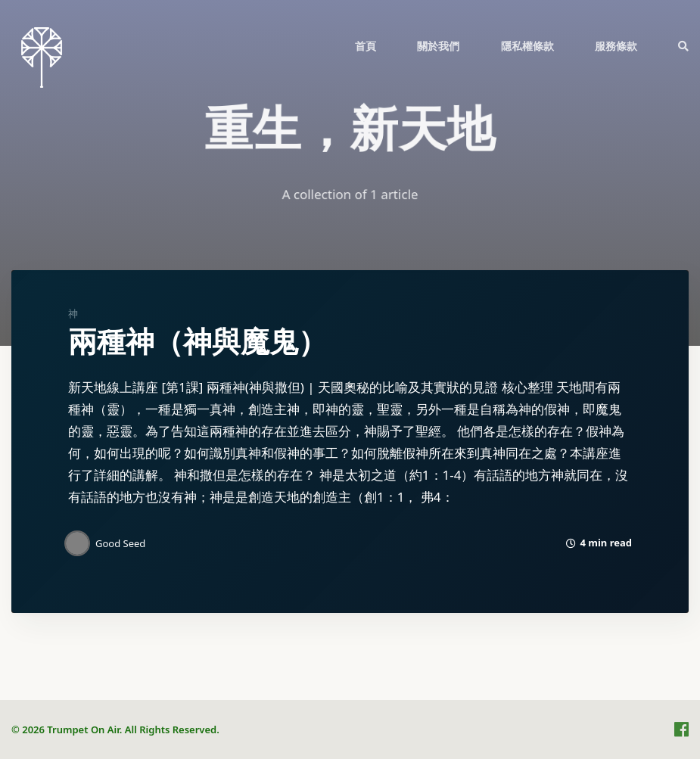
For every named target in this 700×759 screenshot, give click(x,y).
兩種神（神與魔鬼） (198, 342)
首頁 (366, 46)
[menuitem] (366, 45)
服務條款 (616, 46)
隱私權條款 (527, 46)
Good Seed (120, 543)
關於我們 (438, 46)
